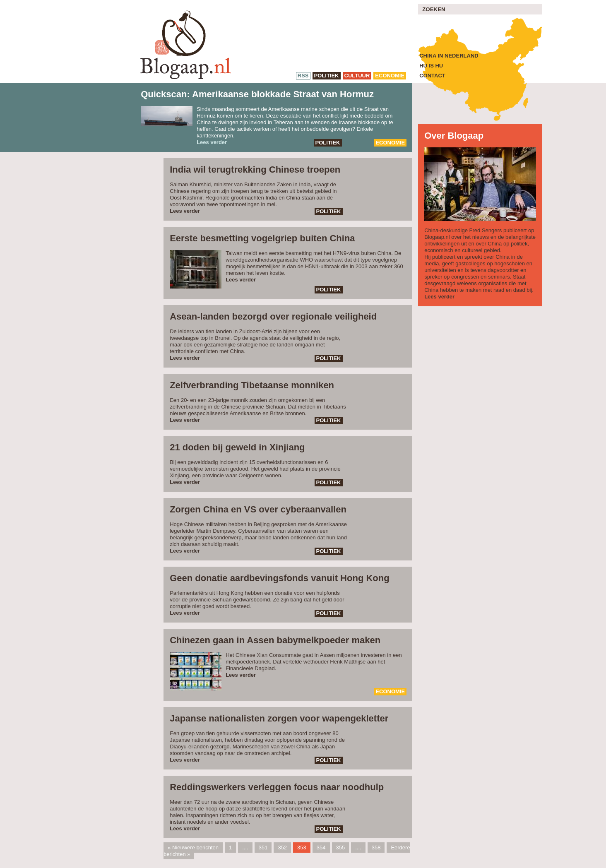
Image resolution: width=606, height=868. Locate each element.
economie (390, 76)
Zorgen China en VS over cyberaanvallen (258, 509)
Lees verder (212, 142)
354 (321, 848)
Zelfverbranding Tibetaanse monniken (252, 385)
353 (302, 848)
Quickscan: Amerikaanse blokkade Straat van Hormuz (257, 94)
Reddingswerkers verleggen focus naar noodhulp (277, 787)
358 (376, 848)
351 (263, 848)
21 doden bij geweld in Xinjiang (237, 447)
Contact (432, 76)
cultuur (357, 76)
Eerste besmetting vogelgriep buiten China (262, 238)
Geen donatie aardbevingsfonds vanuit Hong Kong (279, 578)
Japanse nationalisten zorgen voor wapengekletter (279, 718)
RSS (303, 76)
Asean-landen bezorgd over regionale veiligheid (273, 316)
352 (282, 848)
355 (341, 848)
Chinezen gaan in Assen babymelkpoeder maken (275, 640)
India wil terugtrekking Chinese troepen (255, 170)
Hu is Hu (431, 66)
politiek (327, 76)
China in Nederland (449, 56)
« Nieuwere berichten (193, 848)
